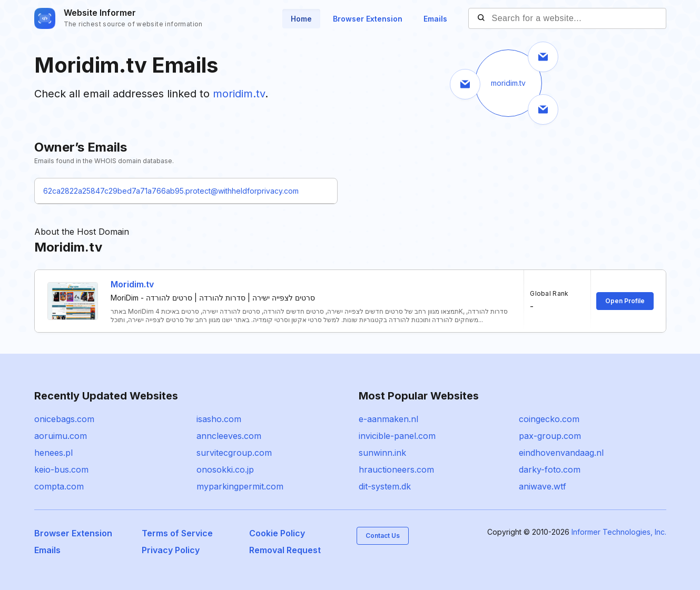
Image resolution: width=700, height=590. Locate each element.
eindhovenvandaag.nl (561, 453)
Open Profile (625, 301)
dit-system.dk (385, 486)
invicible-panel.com (397, 436)
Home (301, 19)
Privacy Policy (171, 550)
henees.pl (53, 453)
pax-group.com (550, 436)
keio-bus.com (61, 469)
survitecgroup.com (234, 453)
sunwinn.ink (382, 453)
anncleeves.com (229, 436)
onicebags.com (64, 419)
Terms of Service (177, 533)
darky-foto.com (550, 469)
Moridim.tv (132, 284)
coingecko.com (549, 419)
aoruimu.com (61, 436)
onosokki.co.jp (225, 469)
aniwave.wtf (543, 486)
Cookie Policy (277, 533)
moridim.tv (239, 94)
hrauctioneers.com (396, 469)
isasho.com (219, 419)
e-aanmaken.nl (388, 419)
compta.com (59, 486)
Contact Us (383, 536)
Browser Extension (368, 19)
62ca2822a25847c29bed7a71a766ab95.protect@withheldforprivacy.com (171, 191)
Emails (435, 19)
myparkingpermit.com (240, 486)
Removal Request (285, 550)
